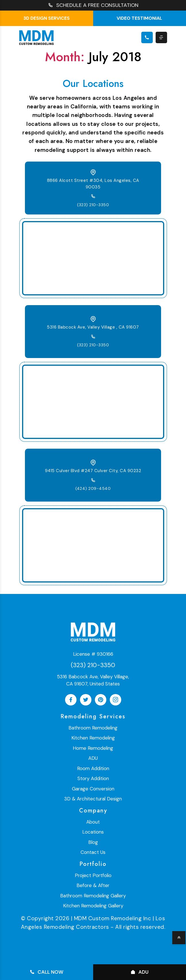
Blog (93, 842)
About (93, 822)
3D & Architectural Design (93, 799)
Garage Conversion (93, 789)
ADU (93, 758)
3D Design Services (47, 18)
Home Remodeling (93, 748)
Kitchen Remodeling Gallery (93, 906)
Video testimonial (139, 18)
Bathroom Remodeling (93, 728)
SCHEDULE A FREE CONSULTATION (93, 5)
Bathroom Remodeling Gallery (93, 896)
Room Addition (93, 768)
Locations (93, 832)
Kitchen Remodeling (93, 738)
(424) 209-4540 (93, 488)
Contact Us (93, 852)
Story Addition (93, 778)
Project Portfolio (93, 875)
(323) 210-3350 (93, 205)
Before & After (93, 885)
